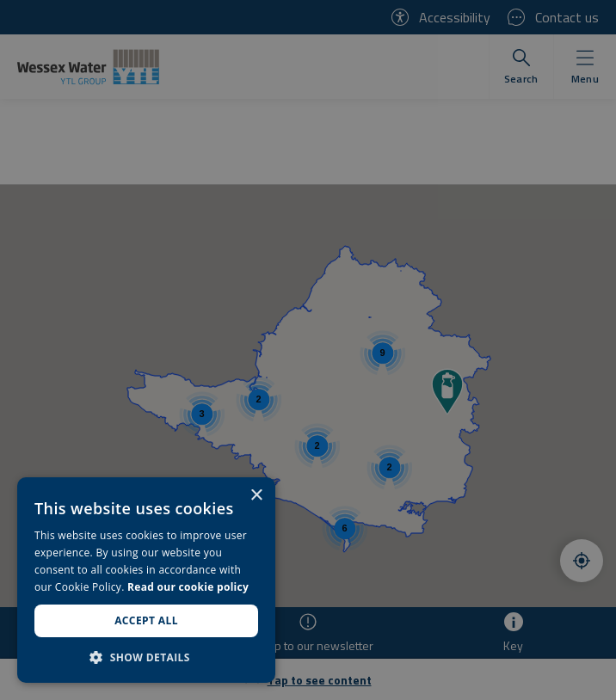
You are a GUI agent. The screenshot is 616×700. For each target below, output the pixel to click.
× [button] (256, 496)
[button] (146, 657)
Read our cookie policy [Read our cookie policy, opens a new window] (188, 587)
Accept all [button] (146, 620)
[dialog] (146, 580)
